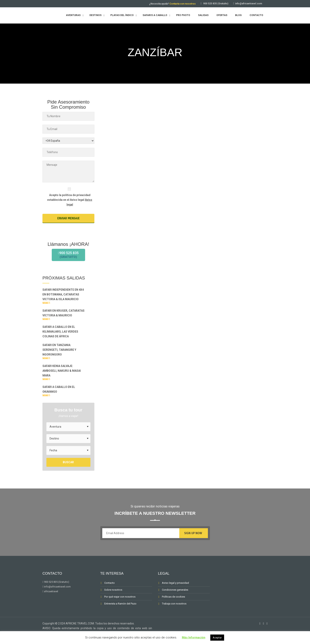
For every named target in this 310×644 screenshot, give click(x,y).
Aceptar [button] (217, 638)
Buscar (68, 468)
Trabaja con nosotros (174, 609)
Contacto (109, 589)
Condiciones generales (175, 595)
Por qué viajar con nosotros (120, 602)
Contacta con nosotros (183, 4)
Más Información (194, 637)
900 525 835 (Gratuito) (216, 4)
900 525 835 (68, 257)
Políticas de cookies (173, 602)
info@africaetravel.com (249, 4)
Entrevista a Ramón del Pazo (120, 609)
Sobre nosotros (113, 595)
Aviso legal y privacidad (175, 589)
